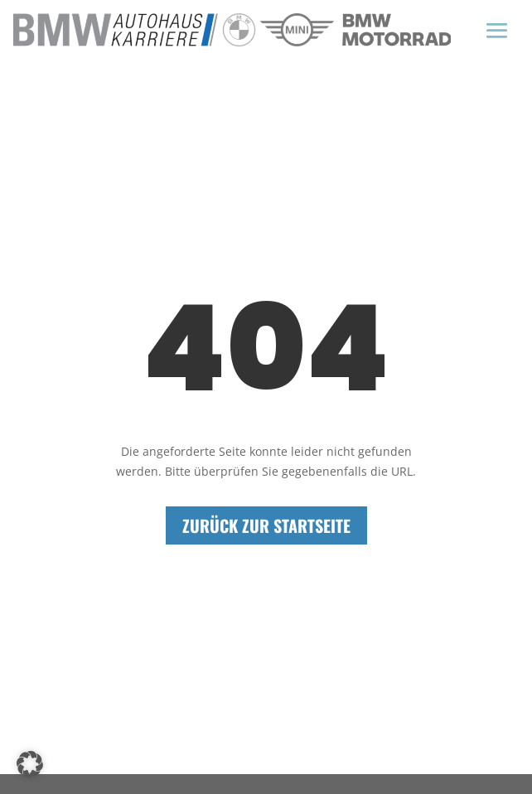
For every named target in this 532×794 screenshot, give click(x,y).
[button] (30, 764)
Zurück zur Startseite (266, 525)
